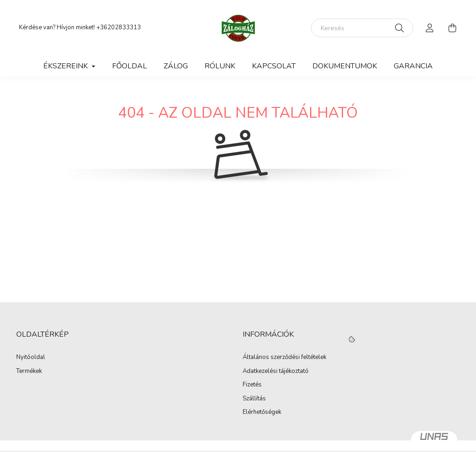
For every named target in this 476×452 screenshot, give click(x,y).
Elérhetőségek (262, 412)
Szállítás (254, 399)
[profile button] (430, 28)
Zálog (176, 66)
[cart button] (452, 28)
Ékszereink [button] (66, 66)
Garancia (413, 66)
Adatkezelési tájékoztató (276, 372)
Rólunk (220, 66)
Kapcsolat (274, 66)
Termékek (29, 372)
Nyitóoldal (31, 358)
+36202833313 (119, 27)
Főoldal (129, 66)
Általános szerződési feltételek (284, 358)
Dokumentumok (345, 66)
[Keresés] (362, 28)
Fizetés (252, 385)
